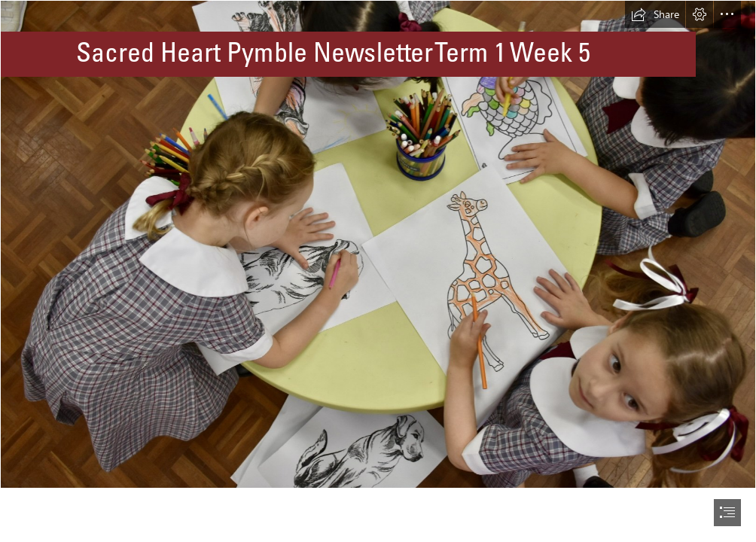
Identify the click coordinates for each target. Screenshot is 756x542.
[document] (378, 271)
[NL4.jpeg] (378, 244)
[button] (655, 14)
